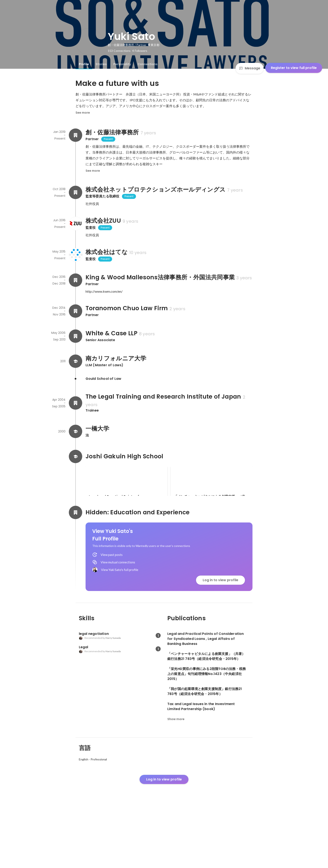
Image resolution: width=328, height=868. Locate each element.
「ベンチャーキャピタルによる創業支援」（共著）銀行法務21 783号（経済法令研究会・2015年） (210, 499)
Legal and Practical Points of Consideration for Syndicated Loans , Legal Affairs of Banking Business (122, 499)
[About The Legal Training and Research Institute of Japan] (76, 403)
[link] (126, 487)
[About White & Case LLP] (76, 336)
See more (83, 113)
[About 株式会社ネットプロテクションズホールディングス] (76, 192)
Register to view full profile (294, 68)
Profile (84, 64)
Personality (122, 64)
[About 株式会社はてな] (76, 255)
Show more (176, 777)
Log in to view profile (220, 638)
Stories (101, 64)
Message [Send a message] (250, 68)
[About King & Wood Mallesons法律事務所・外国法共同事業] (76, 280)
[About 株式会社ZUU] (76, 224)
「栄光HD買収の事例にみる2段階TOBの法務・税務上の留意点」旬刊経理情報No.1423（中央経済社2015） (126, 543)
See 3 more (212, 530)
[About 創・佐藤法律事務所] (76, 135)
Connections (148, 64)
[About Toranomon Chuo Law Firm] (76, 311)
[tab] (84, 64)
